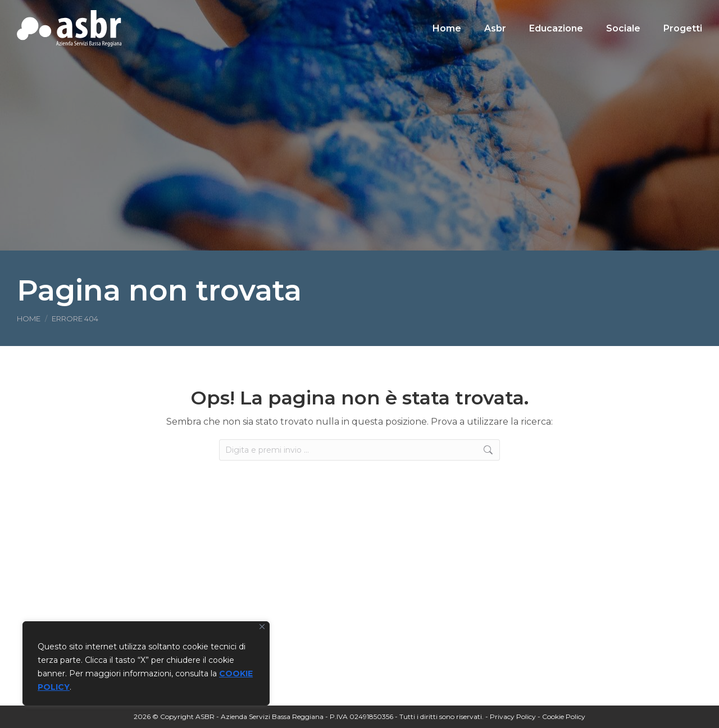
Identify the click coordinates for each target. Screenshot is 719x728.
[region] (146, 663)
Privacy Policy (513, 716)
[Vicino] (262, 627)
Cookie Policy (564, 716)
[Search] (624, 10)
